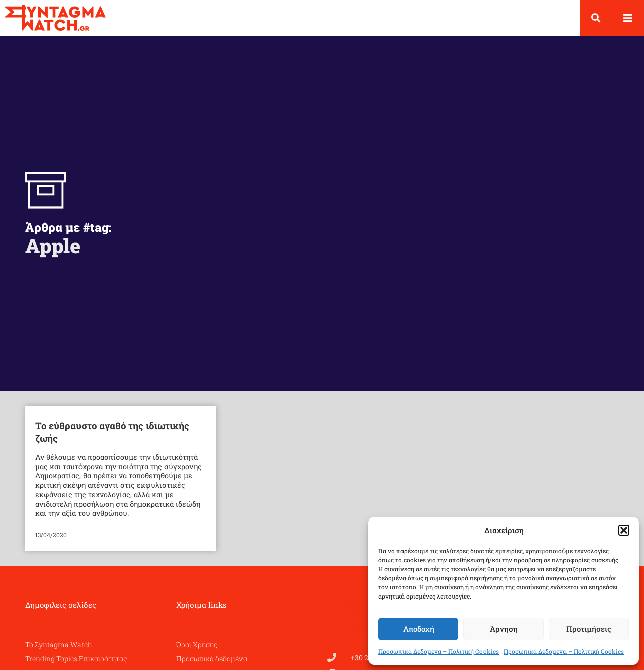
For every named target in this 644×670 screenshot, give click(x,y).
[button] (624, 530)
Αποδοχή (419, 629)
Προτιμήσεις (589, 629)
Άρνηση (504, 629)
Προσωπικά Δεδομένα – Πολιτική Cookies (438, 651)
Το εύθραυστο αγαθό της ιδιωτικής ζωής (112, 432)
